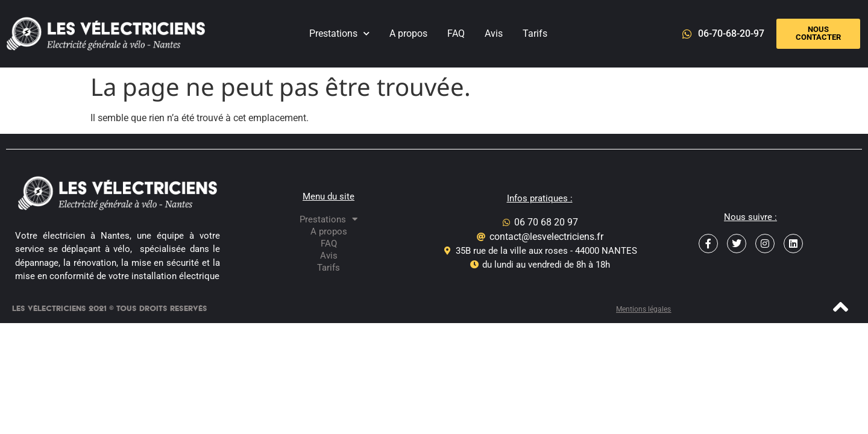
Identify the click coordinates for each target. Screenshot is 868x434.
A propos (408, 33)
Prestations (339, 33)
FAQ (456, 33)
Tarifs (535, 33)
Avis (494, 33)
